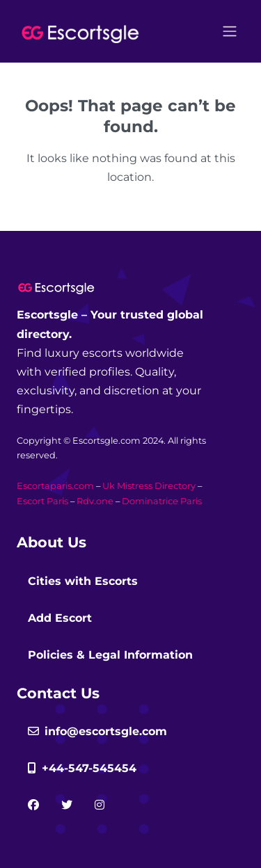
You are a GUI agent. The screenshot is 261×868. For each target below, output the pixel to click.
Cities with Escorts (83, 581)
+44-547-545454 (82, 768)
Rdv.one (95, 501)
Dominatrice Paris (162, 501)
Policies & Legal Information (110, 655)
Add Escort (60, 618)
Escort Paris (42, 501)
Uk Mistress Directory (149, 486)
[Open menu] (230, 31)
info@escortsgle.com (97, 731)
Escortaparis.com (55, 486)
